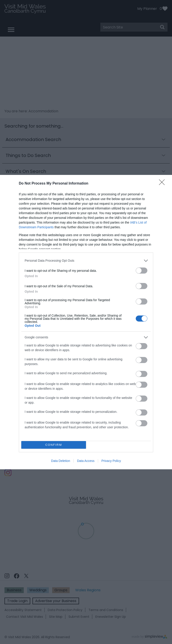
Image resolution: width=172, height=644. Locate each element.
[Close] (163, 184)
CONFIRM (54, 445)
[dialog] (86, 322)
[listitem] (86, 261)
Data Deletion (61, 461)
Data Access (86, 461)
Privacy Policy (111, 461)
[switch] (142, 271)
